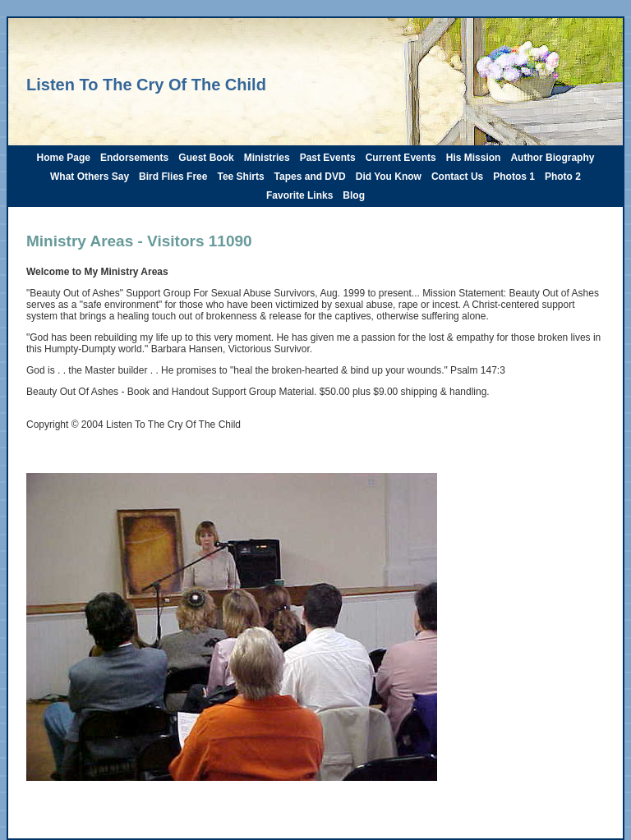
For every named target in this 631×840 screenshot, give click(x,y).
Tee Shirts (240, 177)
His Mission (474, 158)
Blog (354, 195)
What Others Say (90, 177)
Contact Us (457, 177)
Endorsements (134, 158)
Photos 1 (514, 177)
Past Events (328, 158)
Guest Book (206, 158)
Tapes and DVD (310, 177)
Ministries (267, 158)
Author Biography (552, 158)
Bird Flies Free (173, 177)
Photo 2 (563, 177)
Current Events (401, 158)
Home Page (64, 158)
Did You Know (389, 177)
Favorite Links (299, 195)
